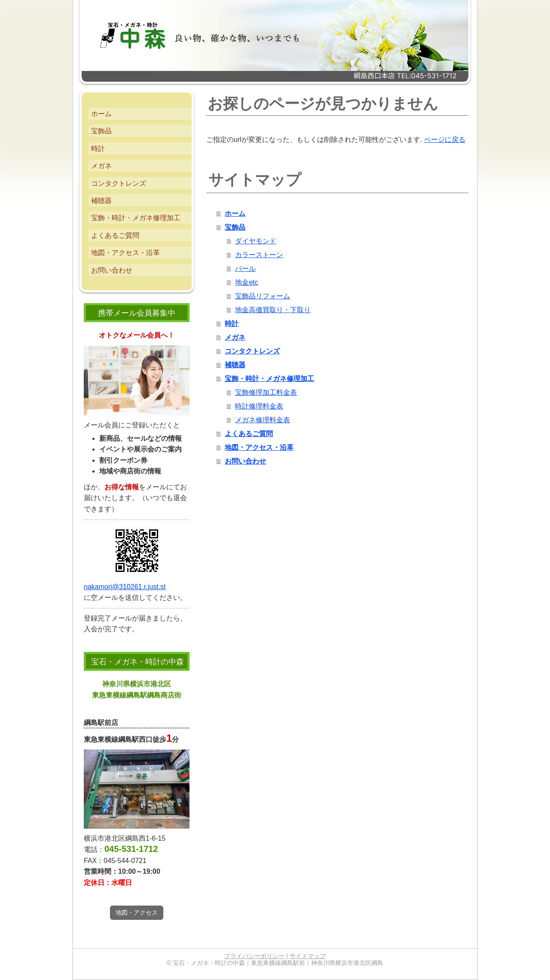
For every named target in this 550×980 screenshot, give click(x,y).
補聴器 (235, 365)
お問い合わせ (245, 461)
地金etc (246, 282)
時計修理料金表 (259, 406)
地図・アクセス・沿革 (259, 447)
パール (245, 269)
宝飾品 (235, 227)
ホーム (235, 214)
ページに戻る (445, 140)
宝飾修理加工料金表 (266, 392)
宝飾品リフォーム (263, 296)
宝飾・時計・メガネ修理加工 (269, 379)
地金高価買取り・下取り (273, 310)
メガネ (235, 337)
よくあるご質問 (249, 434)
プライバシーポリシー (254, 956)
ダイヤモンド (256, 241)
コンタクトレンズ (252, 351)
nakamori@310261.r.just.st (125, 587)
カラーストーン (259, 255)
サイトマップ (308, 956)
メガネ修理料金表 (263, 420)
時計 (232, 324)
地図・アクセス (137, 912)
